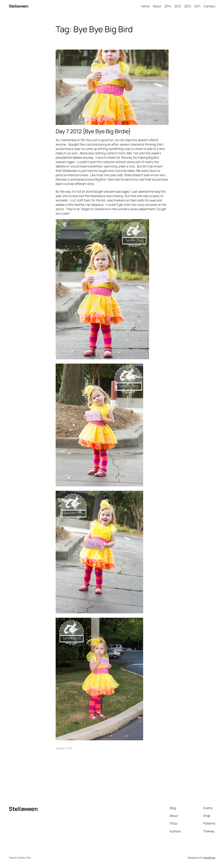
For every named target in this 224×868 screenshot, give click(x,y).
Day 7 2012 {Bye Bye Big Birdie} (93, 131)
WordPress (209, 858)
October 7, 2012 (64, 748)
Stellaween (19, 6)
